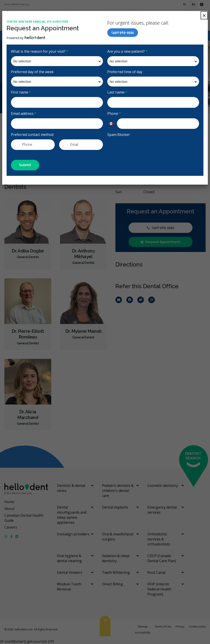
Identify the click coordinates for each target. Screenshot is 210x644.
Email (70, 145)
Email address (24, 113)
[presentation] (133, 146)
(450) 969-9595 (123, 32)
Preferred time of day (125, 72)
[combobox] (112, 124)
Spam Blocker (119, 135)
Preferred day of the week (32, 72)
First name (21, 92)
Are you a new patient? (127, 51)
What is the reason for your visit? (40, 51)
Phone (114, 113)
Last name (117, 92)
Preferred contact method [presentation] (32, 135)
